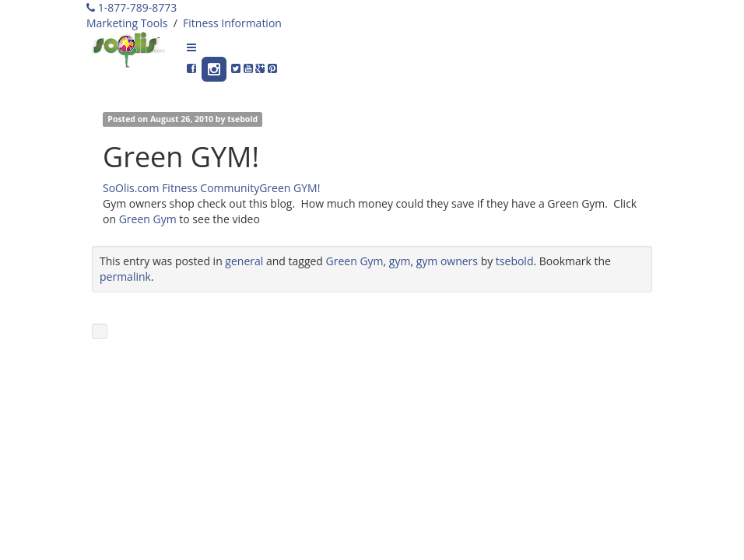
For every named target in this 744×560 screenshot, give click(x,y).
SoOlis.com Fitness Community (181, 188)
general (244, 261)
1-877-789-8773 (132, 7)
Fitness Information (232, 23)
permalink (125, 276)
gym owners (447, 261)
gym (400, 261)
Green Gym (148, 219)
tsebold (242, 119)
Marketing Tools (127, 23)
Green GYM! (290, 188)
